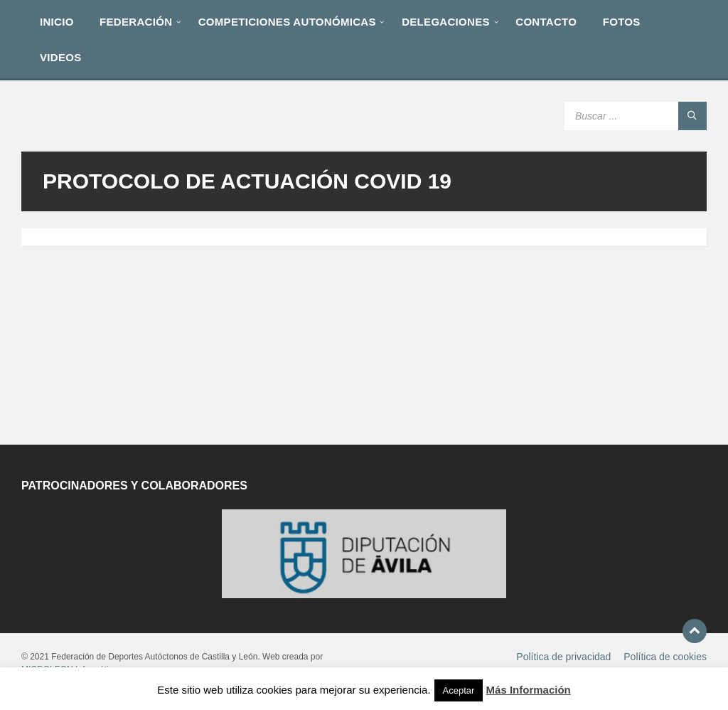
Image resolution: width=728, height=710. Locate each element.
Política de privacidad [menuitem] (563, 657)
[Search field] (636, 116)
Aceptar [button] (459, 690)
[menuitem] (57, 21)
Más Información (529, 690)
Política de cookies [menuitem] (665, 657)
